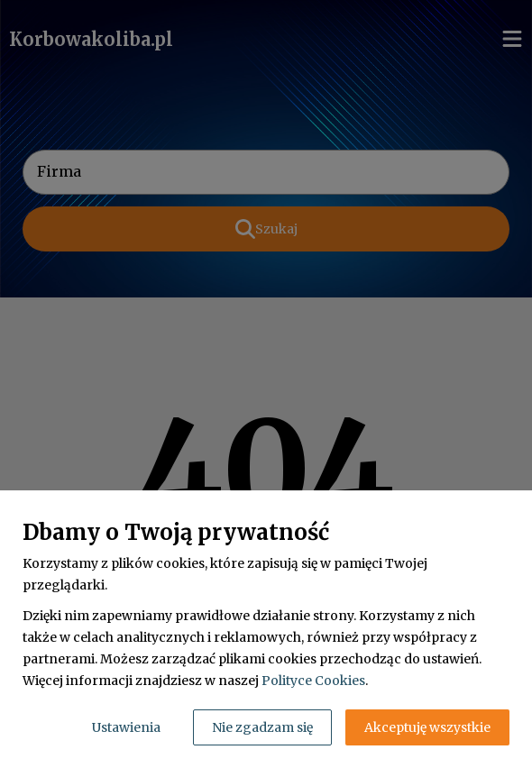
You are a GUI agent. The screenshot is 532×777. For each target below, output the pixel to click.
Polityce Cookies (313, 681)
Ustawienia (126, 727)
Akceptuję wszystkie (427, 727)
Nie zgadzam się (262, 727)
